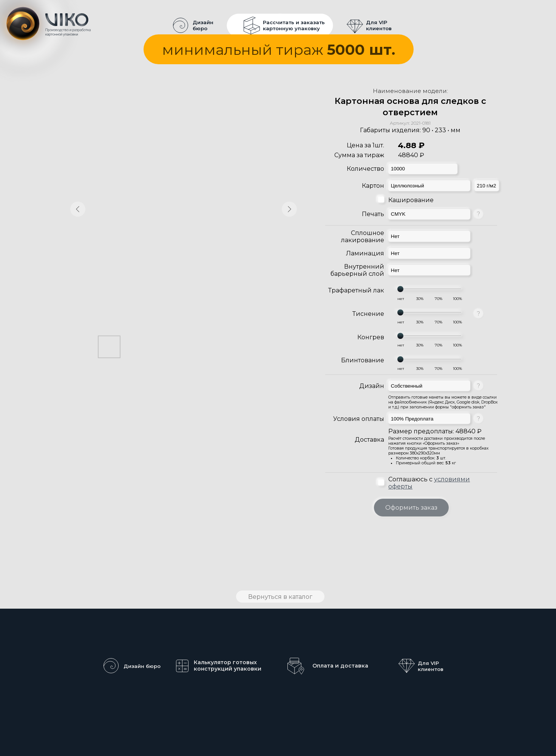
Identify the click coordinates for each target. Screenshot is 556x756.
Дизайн (372, 386)
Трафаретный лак (356, 290)
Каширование (411, 200)
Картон (373, 186)
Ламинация (365, 253)
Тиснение (368, 314)
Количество (365, 169)
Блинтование (363, 360)
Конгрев (371, 337)
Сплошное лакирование (363, 237)
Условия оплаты (359, 419)
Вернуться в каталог (280, 597)
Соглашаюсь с (429, 483)
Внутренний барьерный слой (357, 270)
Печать (373, 214)
